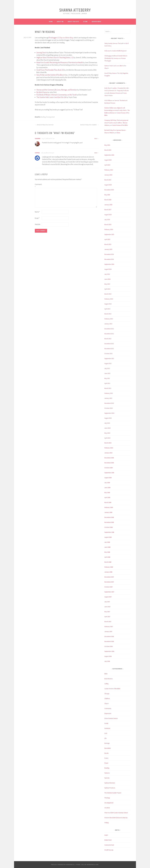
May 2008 (107, 552)
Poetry (106, 758)
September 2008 (109, 532)
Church (107, 703)
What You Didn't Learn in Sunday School (116, 813)
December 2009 (109, 458)
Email (37, 218)
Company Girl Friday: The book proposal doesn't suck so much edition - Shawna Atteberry (116, 123)
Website (38, 224)
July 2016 (107, 220)
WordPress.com (93, 865)
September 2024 (109, 155)
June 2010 (107, 428)
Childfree (107, 699)
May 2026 (107, 145)
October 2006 (109, 646)
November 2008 (109, 522)
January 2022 (108, 175)
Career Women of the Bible (120, 125)
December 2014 (109, 254)
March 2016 (108, 225)
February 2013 (109, 319)
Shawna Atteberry (75, 10)
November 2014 (109, 259)
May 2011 (107, 378)
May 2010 (107, 433)
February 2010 (109, 448)
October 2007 (109, 587)
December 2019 (109, 190)
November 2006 (109, 641)
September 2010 (109, 413)
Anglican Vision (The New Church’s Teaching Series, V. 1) (55, 57)
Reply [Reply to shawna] (96, 139)
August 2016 (108, 215)
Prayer (106, 763)
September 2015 (109, 234)
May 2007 (107, 612)
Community (108, 708)
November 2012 (109, 334)
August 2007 (108, 597)
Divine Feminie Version (111, 718)
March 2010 (108, 443)
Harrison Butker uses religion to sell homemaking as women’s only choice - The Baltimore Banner (117, 110)
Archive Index (96, 22)
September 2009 (109, 473)
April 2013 (107, 309)
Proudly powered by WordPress (63, 865)
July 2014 (107, 274)
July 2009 (107, 483)
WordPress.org (109, 850)
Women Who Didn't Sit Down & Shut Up (116, 818)
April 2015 (107, 239)
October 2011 (109, 354)
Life (105, 738)
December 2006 (109, 636)
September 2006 (109, 651)
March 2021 (108, 180)
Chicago (107, 694)
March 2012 (108, 339)
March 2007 (108, 622)
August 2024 (108, 160)
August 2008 (108, 537)
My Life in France (42, 92)
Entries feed (108, 840)
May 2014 (107, 284)
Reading (43, 117)
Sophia (37, 153)
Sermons (107, 773)
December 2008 (109, 517)
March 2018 (108, 200)
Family (106, 723)
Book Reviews (109, 679)
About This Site (73, 22)
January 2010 (108, 453)
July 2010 (107, 423)
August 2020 (108, 185)
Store (85, 22)
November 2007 (109, 582)
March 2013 (108, 314)
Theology (107, 798)
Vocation (107, 808)
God (106, 733)
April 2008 (107, 557)
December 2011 (109, 344)
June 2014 (107, 279)
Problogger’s (53, 38)
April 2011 (107, 383)
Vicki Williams (108, 100)
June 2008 (107, 547)
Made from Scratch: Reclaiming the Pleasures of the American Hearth (60, 62)
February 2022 (109, 170)
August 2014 (108, 269)
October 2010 (109, 408)
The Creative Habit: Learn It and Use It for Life (51, 97)
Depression (108, 713)
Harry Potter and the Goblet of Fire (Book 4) (51, 75)
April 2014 (107, 289)
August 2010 (108, 418)
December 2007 (109, 577)
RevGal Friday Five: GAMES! (90, 125)
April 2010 (107, 438)
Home (51, 22)
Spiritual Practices (110, 788)
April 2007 (107, 617)
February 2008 (109, 567)
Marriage (107, 743)
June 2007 (107, 607)
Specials (107, 778)
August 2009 (108, 478)
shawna (38, 139)
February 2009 (109, 507)
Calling (106, 684)
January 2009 (108, 512)
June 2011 (107, 373)
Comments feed (109, 845)
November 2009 (109, 463)
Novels (106, 753)
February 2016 (109, 229)
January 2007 (108, 631)
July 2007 (107, 602)
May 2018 (107, 195)
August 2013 (108, 304)
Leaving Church (42, 52)
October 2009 (109, 468)
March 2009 (108, 502)
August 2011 (108, 363)
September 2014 (109, 264)
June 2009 (107, 488)
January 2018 (108, 205)
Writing (106, 823)
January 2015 (108, 249)
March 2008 (108, 562)
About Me (60, 22)
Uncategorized (50, 117)
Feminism (107, 728)
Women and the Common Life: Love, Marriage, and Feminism (57, 90)
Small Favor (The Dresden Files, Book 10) (50, 70)
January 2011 (108, 398)
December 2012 (109, 329)
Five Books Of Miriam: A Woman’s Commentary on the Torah (56, 95)
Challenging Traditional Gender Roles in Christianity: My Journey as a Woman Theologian (116, 58)
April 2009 (107, 497)
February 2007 (109, 627)
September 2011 (109, 359)
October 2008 (109, 527)
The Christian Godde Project (113, 793)
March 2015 (108, 244)
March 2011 (108, 388)
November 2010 (109, 403)
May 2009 (107, 493)
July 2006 (107, 661)
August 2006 (108, 656)
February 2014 (109, 299)
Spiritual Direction (110, 783)
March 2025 (108, 150)
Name (37, 212)
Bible (106, 674)
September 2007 (109, 592)
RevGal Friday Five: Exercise (44, 125)
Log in (106, 835)
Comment (38, 186)
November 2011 (109, 349)
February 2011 (109, 393)
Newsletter (108, 748)
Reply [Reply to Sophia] (96, 153)
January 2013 (108, 324)
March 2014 (108, 294)
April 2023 (107, 165)
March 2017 (108, 210)
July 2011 (107, 368)
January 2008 (108, 572)
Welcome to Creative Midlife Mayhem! (115, 51)
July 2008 (107, 542)
